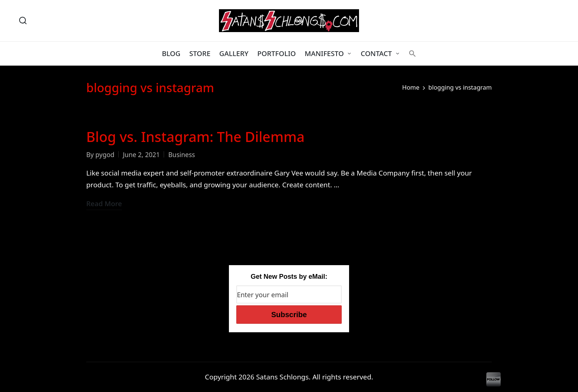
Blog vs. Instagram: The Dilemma (195, 137)
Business (182, 155)
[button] (412, 53)
